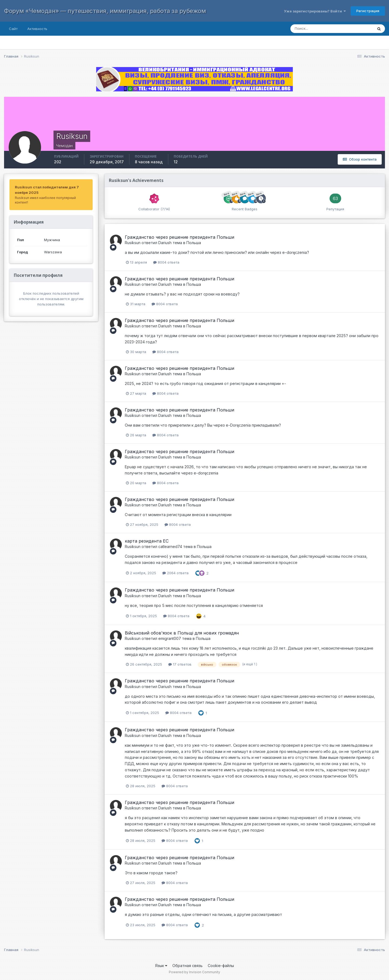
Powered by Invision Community (194, 972)
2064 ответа (175, 573)
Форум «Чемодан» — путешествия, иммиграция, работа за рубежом (105, 11)
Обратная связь (187, 966)
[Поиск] (326, 29)
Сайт (13, 29)
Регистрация (368, 11)
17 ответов (180, 664)
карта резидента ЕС (147, 541)
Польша (194, 243)
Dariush (165, 243)
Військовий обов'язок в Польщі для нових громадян (182, 633)
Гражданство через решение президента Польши (180, 237)
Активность (37, 29)
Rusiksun (133, 243)
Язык (161, 966)
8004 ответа (166, 262)
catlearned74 (170, 547)
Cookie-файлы (221, 966)
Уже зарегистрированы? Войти (315, 11)
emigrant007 (170, 638)
